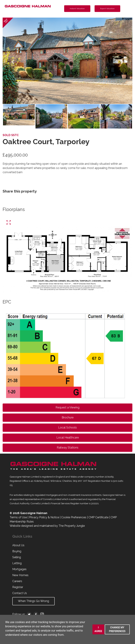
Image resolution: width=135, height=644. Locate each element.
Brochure (68, 417)
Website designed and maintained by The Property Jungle (47, 526)
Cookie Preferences (74, 517)
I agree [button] (98, 629)
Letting (17, 563)
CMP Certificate (98, 517)
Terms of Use (18, 517)
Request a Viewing (67, 407)
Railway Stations (68, 448)
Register (18, 587)
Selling (17, 557)
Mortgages (19, 569)
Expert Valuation (107, 9)
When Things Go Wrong (33, 601)
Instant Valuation (77, 9)
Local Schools (67, 427)
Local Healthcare (68, 438)
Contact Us (20, 593)
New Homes (20, 575)
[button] (12, 61)
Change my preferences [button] (117, 629)
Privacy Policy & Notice (44, 517)
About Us (18, 545)
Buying (17, 551)
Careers (17, 581)
